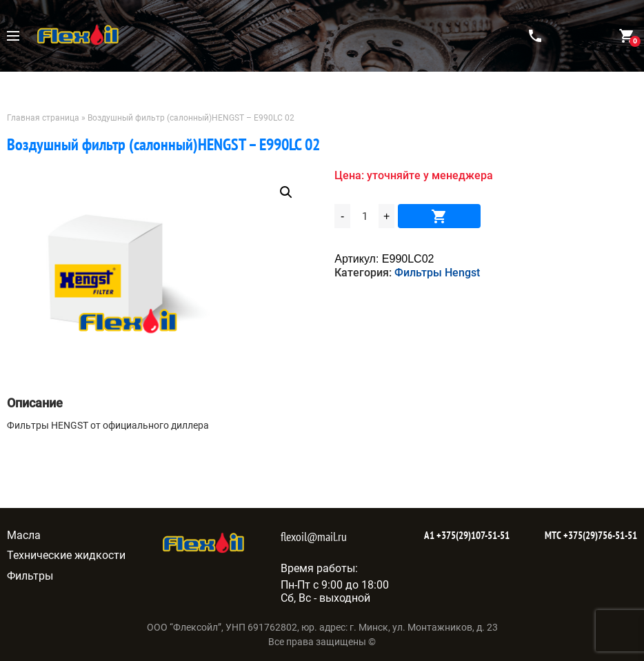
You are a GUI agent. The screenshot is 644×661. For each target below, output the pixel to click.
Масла (24, 535)
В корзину (439, 216)
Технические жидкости (66, 555)
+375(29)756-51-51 (599, 535)
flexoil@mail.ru (314, 537)
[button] (286, 192)
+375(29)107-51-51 (472, 535)
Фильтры (30, 576)
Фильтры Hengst (437, 273)
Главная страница (43, 118)
